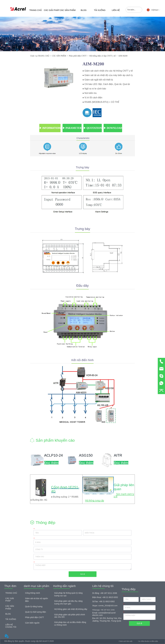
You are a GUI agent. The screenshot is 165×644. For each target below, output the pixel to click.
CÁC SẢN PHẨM (68, 10)
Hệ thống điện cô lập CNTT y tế (102, 56)
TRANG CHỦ (35, 10)
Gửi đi (82, 574)
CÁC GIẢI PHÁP (52, 10)
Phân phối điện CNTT (78, 56)
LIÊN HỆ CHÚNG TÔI (116, 13)
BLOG (84, 10)
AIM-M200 (123, 56)
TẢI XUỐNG (100, 10)
